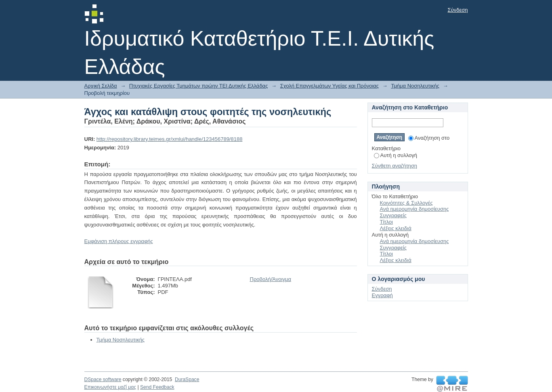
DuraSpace (187, 379)
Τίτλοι (386, 222)
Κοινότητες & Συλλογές (406, 203)
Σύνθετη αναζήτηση (395, 166)
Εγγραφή (382, 295)
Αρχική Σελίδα (101, 86)
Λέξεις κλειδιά (396, 228)
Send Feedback (157, 387)
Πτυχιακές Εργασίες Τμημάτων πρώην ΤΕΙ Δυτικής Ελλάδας (199, 86)
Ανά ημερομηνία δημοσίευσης (415, 209)
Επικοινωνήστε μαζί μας (110, 387)
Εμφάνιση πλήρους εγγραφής (119, 241)
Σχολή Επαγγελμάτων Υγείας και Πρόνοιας (330, 86)
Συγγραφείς (393, 215)
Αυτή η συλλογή (396, 155)
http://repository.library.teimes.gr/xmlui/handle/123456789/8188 (170, 139)
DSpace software (103, 379)
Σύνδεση (458, 10)
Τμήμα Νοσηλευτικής (415, 86)
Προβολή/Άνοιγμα (271, 279)
